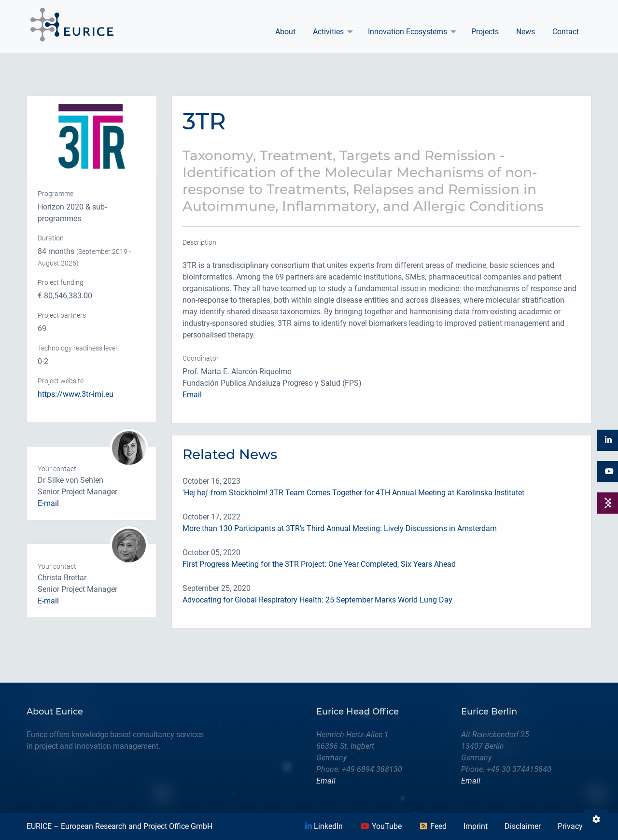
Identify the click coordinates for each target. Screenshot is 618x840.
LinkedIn (324, 826)
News (526, 32)
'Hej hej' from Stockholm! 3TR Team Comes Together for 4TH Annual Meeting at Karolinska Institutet (353, 493)
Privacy (570, 826)
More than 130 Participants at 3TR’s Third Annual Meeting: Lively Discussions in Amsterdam (340, 528)
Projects (485, 32)
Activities (328, 32)
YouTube (381, 826)
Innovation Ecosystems (407, 32)
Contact (566, 32)
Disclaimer (523, 826)
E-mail (48, 503)
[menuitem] (285, 32)
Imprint (476, 826)
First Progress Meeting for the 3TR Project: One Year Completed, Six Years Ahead (319, 564)
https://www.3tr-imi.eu (76, 394)
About (285, 32)
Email (192, 395)
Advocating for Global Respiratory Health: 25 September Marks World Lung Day (317, 600)
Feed (433, 826)
